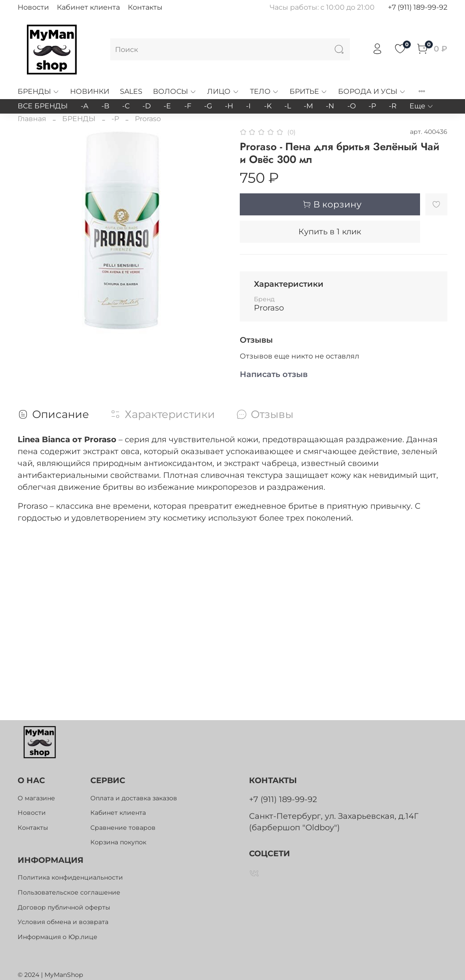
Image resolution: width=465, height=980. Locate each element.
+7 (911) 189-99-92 (418, 7)
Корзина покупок (118, 842)
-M (308, 106)
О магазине (36, 798)
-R (393, 106)
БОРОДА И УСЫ (372, 91)
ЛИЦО (223, 91)
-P (372, 106)
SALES (131, 91)
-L (288, 106)
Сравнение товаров (123, 828)
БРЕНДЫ (39, 91)
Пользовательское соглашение (69, 892)
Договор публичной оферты (64, 907)
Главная (32, 119)
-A (84, 106)
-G (208, 106)
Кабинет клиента (88, 7)
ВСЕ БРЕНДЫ (43, 106)
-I (248, 106)
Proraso (148, 119)
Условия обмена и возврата (63, 922)
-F (188, 106)
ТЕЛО (264, 91)
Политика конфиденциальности (70, 877)
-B (105, 106)
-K (268, 106)
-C (126, 106)
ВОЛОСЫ (175, 91)
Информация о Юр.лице (58, 937)
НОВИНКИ (90, 91)
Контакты (145, 7)
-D (147, 106)
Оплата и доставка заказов (134, 798)
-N (330, 106)
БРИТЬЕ (309, 91)
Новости (33, 7)
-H (229, 106)
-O (352, 106)
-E (167, 106)
